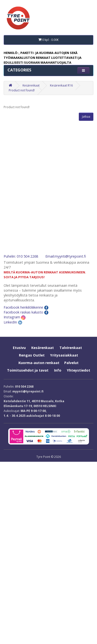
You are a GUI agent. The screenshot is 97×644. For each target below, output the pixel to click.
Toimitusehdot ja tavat (28, 370)
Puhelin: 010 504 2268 (21, 256)
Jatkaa (86, 117)
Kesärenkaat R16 (61, 85)
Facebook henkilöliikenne (26, 307)
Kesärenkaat (31, 85)
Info (58, 370)
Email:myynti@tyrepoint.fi (66, 256)
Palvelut (71, 363)
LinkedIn (13, 322)
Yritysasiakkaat (64, 355)
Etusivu (19, 348)
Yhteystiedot (79, 370)
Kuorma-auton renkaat (39, 363)
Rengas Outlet (32, 355)
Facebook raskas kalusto (26, 312)
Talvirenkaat (71, 348)
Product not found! (22, 90)
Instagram (15, 317)
